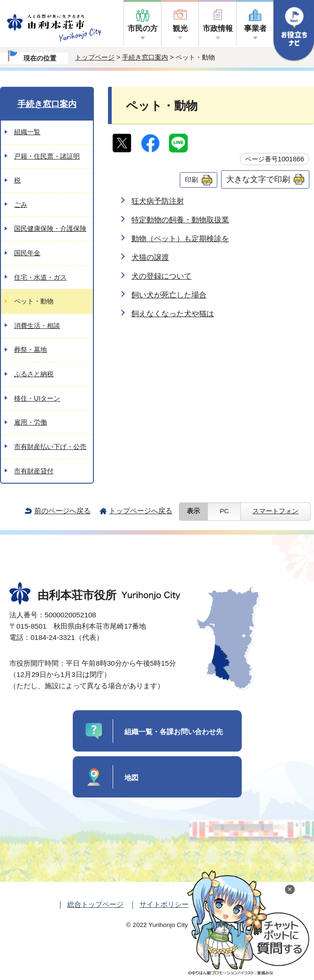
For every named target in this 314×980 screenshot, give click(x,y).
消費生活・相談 (37, 326)
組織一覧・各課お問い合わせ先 (174, 732)
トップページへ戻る (141, 511)
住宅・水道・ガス (40, 277)
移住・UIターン (37, 398)
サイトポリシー (164, 904)
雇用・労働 (31, 422)
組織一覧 (27, 132)
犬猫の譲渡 (150, 257)
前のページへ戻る (62, 511)
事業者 (255, 28)
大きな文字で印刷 (258, 179)
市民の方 (143, 28)
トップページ (95, 57)
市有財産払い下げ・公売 (50, 447)
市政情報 (218, 28)
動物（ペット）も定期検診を (180, 239)
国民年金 (27, 253)
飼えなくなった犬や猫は (173, 314)
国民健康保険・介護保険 (50, 228)
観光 (180, 28)
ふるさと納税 (34, 374)
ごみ (21, 205)
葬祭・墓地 (31, 349)
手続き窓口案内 (145, 57)
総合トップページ (95, 904)
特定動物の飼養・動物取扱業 (180, 220)
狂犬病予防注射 (158, 201)
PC (224, 511)
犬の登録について (161, 276)
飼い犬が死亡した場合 (169, 295)
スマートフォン (276, 511)
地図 (131, 778)
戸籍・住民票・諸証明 (47, 156)
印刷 (191, 180)
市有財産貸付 (34, 471)
